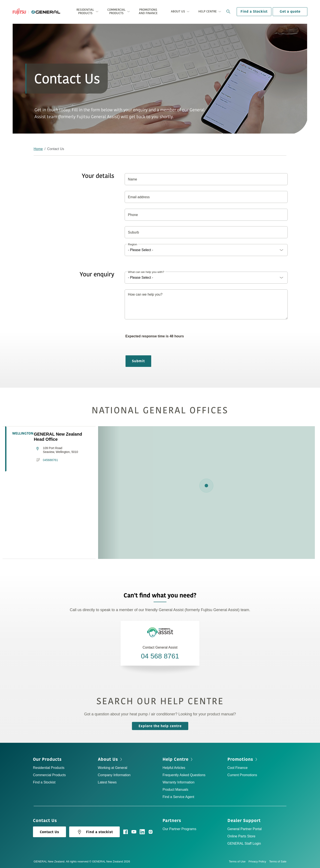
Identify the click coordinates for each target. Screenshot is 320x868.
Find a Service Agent (178, 797)
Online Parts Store (241, 836)
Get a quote (290, 12)
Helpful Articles (174, 768)
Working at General (113, 768)
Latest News (107, 782)
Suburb (133, 232)
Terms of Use (239, 861)
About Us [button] (178, 11)
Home (38, 149)
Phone (133, 215)
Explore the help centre (160, 726)
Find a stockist (94, 832)
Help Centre (176, 759)
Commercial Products (49, 775)
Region (132, 244)
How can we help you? (145, 294)
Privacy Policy (259, 861)
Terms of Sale (278, 861)
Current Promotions (242, 775)
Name (132, 179)
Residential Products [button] (85, 11)
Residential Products (49, 768)
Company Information (114, 775)
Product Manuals (175, 790)
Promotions (240, 759)
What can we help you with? (146, 272)
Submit (138, 361)
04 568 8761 (160, 656)
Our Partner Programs (179, 829)
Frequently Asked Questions (184, 775)
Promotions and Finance (148, 11)
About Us (108, 759)
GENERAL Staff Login (244, 843)
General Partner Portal (245, 829)
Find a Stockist (254, 12)
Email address (139, 197)
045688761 (50, 460)
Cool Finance (238, 768)
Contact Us (49, 832)
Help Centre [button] (208, 11)
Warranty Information (179, 782)
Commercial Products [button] (116, 11)
